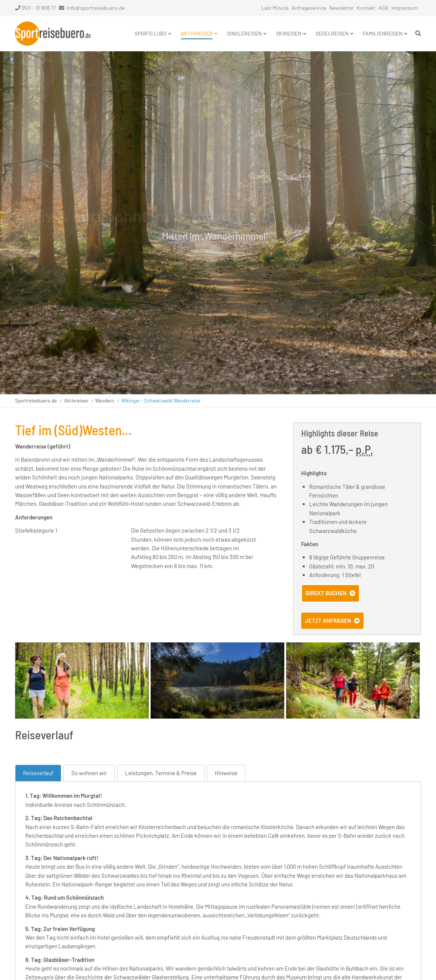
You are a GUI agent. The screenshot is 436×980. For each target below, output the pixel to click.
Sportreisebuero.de (36, 401)
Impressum (405, 8)
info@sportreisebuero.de (96, 8)
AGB (383, 8)
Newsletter (341, 8)
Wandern (105, 401)
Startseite (53, 34)
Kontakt (366, 8)
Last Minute (275, 8)
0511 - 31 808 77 (35, 8)
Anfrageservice (309, 8)
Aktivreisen (76, 401)
